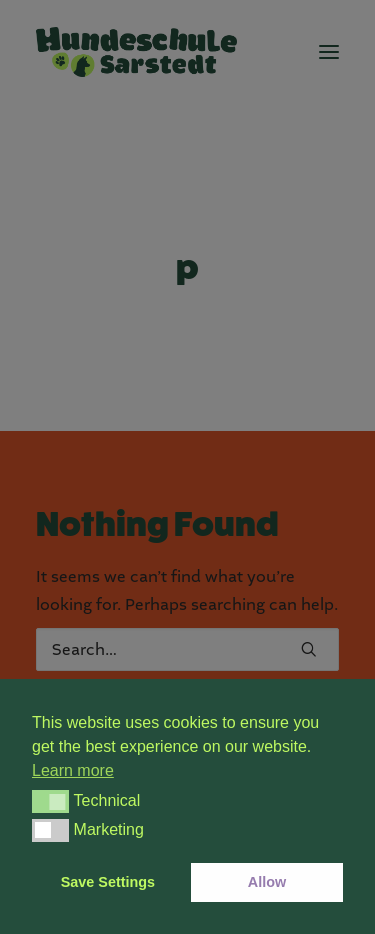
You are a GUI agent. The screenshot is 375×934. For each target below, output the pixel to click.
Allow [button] (267, 882)
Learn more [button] (73, 770)
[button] (50, 801)
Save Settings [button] (108, 882)
